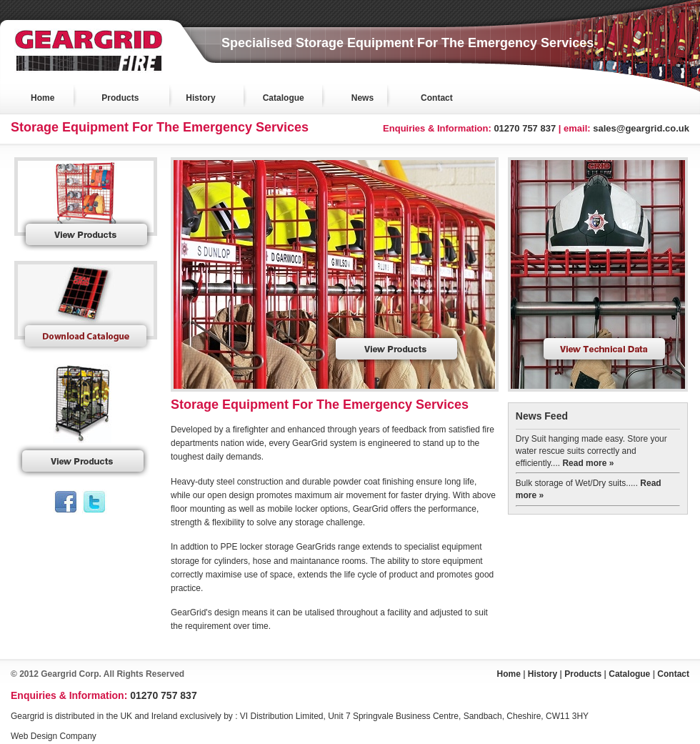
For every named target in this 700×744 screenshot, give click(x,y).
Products (120, 98)
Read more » (588, 463)
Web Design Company (54, 736)
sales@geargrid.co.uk (641, 128)
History (200, 98)
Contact (437, 98)
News (362, 98)
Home (42, 98)
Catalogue (284, 98)
